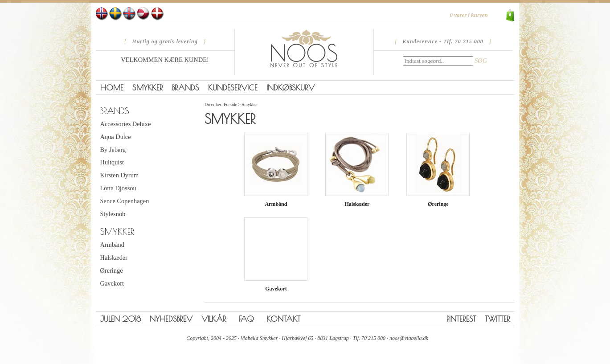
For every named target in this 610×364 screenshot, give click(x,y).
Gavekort (112, 283)
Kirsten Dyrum (120, 175)
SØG (481, 61)
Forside (230, 104)
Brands (186, 88)
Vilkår (214, 319)
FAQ (246, 319)
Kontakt (283, 319)
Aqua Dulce (116, 137)
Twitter (497, 319)
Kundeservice (233, 88)
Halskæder (114, 258)
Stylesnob (113, 214)
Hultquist (112, 162)
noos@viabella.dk (409, 338)
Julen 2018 (121, 319)
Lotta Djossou (118, 188)
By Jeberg (113, 150)
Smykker (148, 88)
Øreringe (112, 270)
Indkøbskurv (291, 88)
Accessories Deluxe (126, 124)
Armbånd (112, 245)
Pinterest (461, 319)
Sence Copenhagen (125, 201)
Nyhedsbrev (171, 319)
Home (112, 88)
